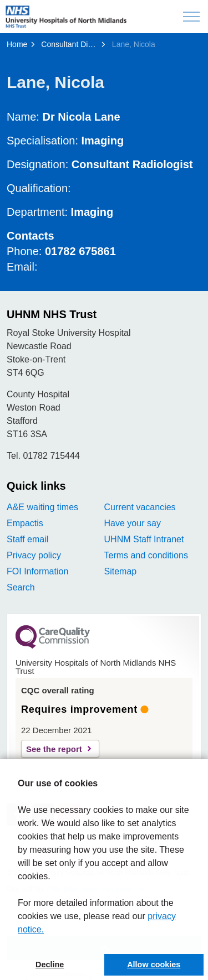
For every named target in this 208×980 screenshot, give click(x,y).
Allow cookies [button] (154, 965)
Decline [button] (50, 965)
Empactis (25, 523)
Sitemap (121, 571)
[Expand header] (191, 17)
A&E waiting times (42, 507)
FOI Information (37, 571)
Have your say (133, 523)
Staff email (27, 539)
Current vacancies (140, 507)
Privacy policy (34, 555)
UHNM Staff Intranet (144, 539)
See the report (54, 749)
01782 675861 (80, 251)
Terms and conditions (146, 555)
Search (21, 587)
